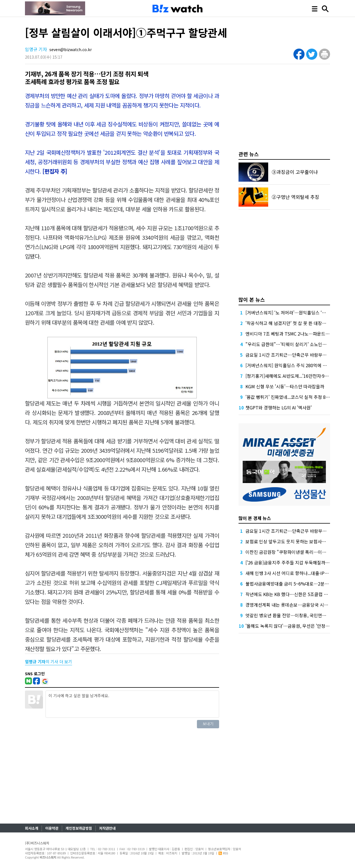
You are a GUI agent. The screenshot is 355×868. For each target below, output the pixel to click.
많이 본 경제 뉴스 (255, 518)
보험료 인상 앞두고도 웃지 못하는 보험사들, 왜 (289, 541)
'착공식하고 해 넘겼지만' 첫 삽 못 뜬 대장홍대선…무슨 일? (300, 323)
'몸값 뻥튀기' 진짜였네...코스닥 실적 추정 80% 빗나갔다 (298, 397)
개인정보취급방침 (79, 828)
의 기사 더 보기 (49, 661)
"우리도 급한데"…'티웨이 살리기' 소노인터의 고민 (293, 344)
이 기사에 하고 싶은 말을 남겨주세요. (132, 704)
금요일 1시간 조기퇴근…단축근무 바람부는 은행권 (293, 355)
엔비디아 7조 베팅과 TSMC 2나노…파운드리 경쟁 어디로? (300, 334)
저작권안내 (107, 828)
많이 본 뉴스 (252, 299)
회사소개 (32, 828)
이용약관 (52, 828)
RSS (223, 853)
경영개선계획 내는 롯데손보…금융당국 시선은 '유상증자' (299, 605)
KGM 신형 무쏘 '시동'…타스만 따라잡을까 (285, 386)
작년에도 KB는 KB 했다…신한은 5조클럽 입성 (289, 594)
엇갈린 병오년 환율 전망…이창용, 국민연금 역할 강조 (295, 615)
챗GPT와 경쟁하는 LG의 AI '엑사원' (279, 407)
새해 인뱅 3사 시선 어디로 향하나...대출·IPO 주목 (291, 573)
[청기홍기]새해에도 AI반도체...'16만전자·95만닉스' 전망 (298, 376)
